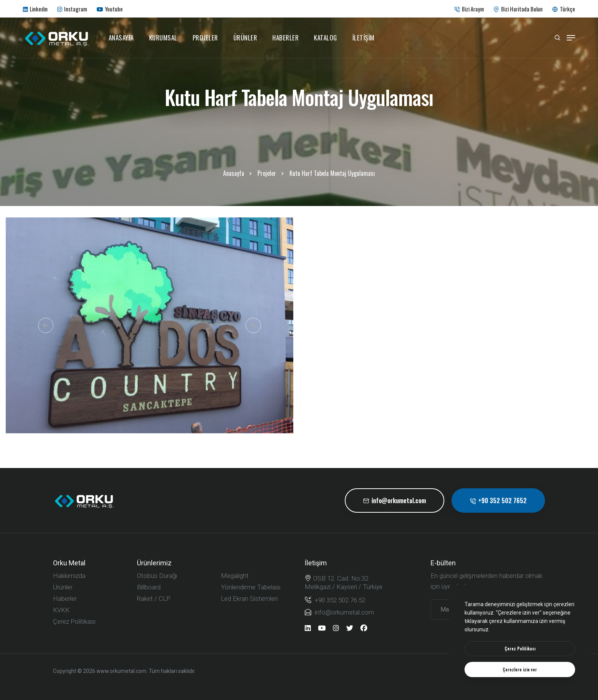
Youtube (110, 9)
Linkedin (35, 9)
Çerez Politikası (74, 621)
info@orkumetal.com (395, 500)
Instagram (72, 9)
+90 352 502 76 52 (335, 600)
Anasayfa (121, 38)
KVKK (61, 610)
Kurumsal (163, 38)
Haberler (285, 38)
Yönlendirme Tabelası (251, 587)
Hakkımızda (69, 576)
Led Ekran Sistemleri (249, 599)
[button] (46, 325)
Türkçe (564, 9)
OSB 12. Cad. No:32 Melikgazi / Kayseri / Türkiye (344, 582)
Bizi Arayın (469, 9)
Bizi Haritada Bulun (518, 9)
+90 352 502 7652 (498, 500)
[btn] (520, 649)
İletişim (363, 38)
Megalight (235, 576)
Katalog (326, 38)
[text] (520, 670)
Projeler (205, 38)
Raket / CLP (154, 599)
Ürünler (245, 38)
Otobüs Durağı (157, 576)
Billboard (149, 587)
